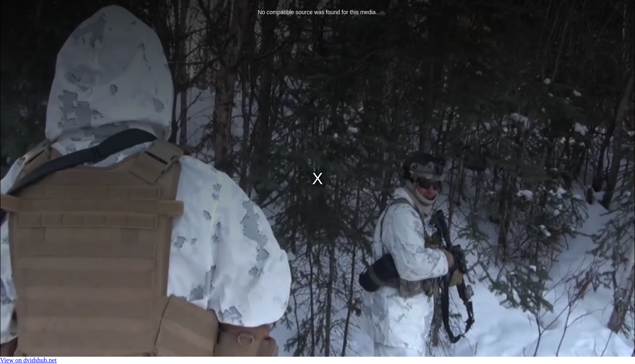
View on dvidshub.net (28, 360)
